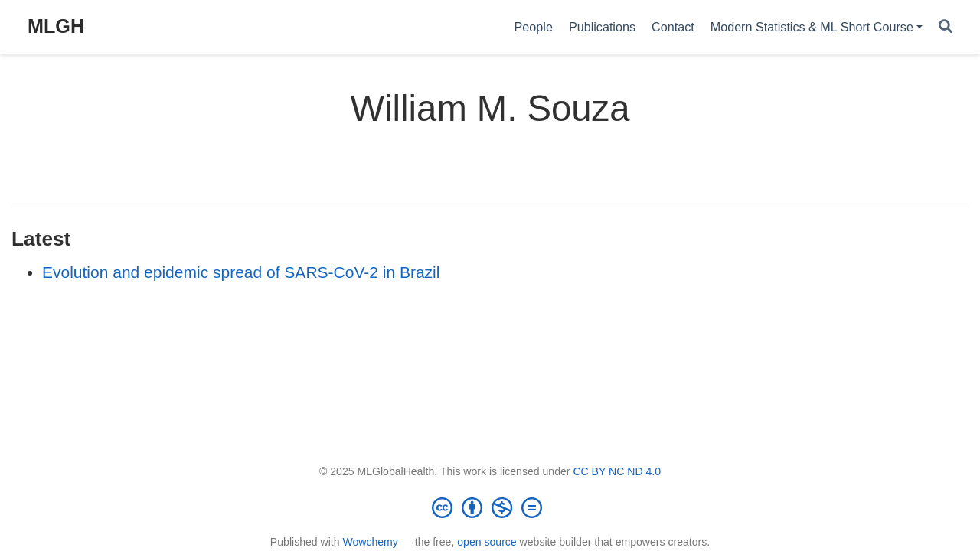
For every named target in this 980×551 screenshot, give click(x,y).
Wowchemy (370, 542)
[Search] (946, 27)
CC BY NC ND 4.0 (617, 471)
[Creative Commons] (490, 507)
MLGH (56, 26)
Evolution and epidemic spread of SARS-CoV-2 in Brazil (241, 272)
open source (487, 542)
